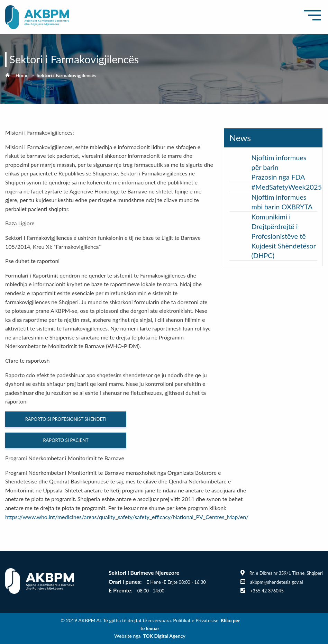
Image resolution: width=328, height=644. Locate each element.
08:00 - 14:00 (151, 591)
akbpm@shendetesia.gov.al (277, 582)
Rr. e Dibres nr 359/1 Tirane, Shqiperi (286, 573)
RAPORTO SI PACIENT (66, 440)
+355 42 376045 (267, 591)
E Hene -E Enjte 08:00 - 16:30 (176, 582)
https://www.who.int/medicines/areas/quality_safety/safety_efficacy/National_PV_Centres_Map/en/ (127, 517)
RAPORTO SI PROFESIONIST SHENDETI (66, 419)
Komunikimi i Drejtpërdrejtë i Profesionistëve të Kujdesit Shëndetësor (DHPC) (283, 236)
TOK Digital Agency (164, 636)
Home (22, 75)
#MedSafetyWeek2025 (286, 187)
